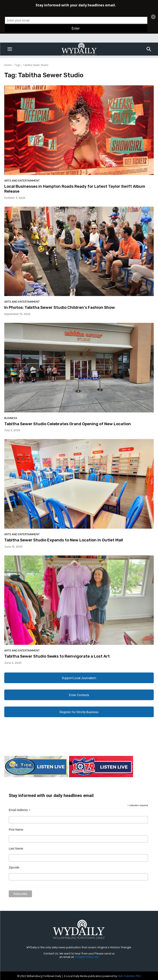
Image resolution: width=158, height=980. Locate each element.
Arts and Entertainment (22, 181)
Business (11, 418)
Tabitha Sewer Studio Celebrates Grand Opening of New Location (68, 424)
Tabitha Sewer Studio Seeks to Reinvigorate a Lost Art (57, 656)
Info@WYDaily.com (87, 957)
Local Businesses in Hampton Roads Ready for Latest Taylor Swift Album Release (75, 189)
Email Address (20, 810)
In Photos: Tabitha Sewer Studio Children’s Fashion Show (60, 307)
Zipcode (14, 867)
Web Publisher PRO (129, 976)
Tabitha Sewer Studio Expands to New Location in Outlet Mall (64, 540)
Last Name (16, 848)
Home (8, 65)
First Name (16, 830)
